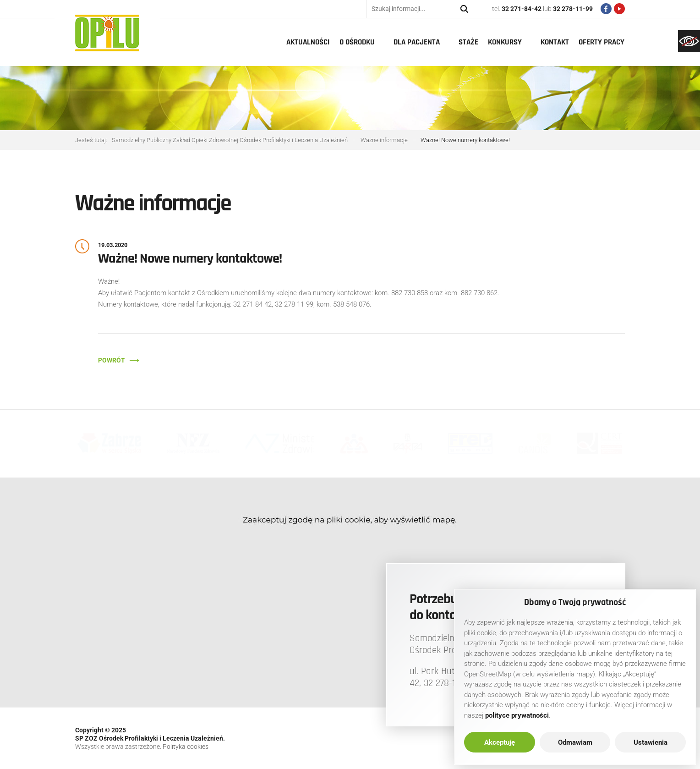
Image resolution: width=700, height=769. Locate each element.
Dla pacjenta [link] (417, 42)
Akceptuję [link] (500, 742)
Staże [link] (468, 42)
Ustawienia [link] (651, 742)
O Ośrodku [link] (357, 42)
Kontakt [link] (555, 42)
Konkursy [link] (505, 42)
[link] (689, 41)
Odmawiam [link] (575, 742)
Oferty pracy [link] (602, 42)
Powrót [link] (112, 360)
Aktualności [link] (308, 42)
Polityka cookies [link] (186, 747)
